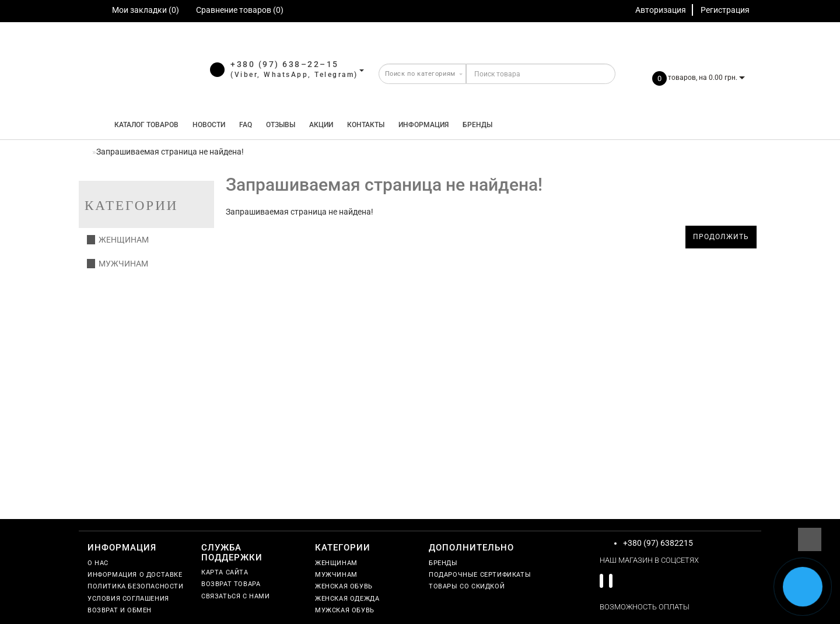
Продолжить (721, 237)
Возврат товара (231, 584)
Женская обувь (344, 586)
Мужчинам (118, 264)
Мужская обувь (345, 610)
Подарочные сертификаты (480, 575)
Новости (209, 125)
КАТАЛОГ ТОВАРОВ (144, 125)
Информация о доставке (135, 575)
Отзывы (281, 125)
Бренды (477, 125)
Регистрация (725, 10)
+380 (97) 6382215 (658, 543)
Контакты (366, 125)
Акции (321, 125)
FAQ (246, 125)
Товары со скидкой (467, 586)
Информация (423, 125)
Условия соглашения (128, 599)
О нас (98, 563)
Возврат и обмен (120, 610)
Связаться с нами (236, 596)
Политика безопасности (136, 586)
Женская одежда (347, 599)
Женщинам (118, 240)
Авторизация (661, 10)
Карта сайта (225, 572)
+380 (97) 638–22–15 (285, 64)
